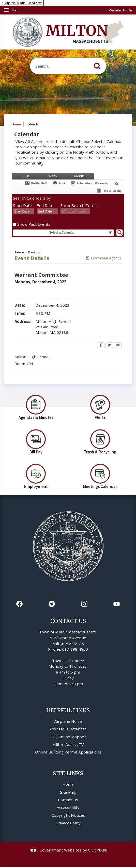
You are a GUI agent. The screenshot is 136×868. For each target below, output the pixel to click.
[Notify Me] (36, 183)
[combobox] (24, 211)
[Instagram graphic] (84, 604)
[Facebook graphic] (19, 604)
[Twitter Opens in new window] (109, 346)
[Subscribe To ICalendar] (89, 183)
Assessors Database (68, 729)
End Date (45, 205)
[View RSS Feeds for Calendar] (116, 183)
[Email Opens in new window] (118, 346)
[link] (120, 10)
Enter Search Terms (79, 205)
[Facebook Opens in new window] (101, 346)
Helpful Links (68, 710)
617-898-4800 (75, 649)
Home (16, 124)
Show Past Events (34, 224)
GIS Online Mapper (68, 737)
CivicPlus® (98, 850)
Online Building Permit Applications (68, 752)
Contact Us (68, 800)
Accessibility (68, 807)
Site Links (68, 773)
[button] (98, 65)
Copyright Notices (68, 815)
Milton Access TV (68, 744)
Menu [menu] (16, 10)
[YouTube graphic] (117, 604)
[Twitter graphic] (52, 604)
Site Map (68, 792)
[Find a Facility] (109, 191)
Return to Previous (27, 252)
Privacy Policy (68, 823)
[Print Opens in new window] (59, 183)
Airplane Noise (68, 721)
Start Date (22, 205)
